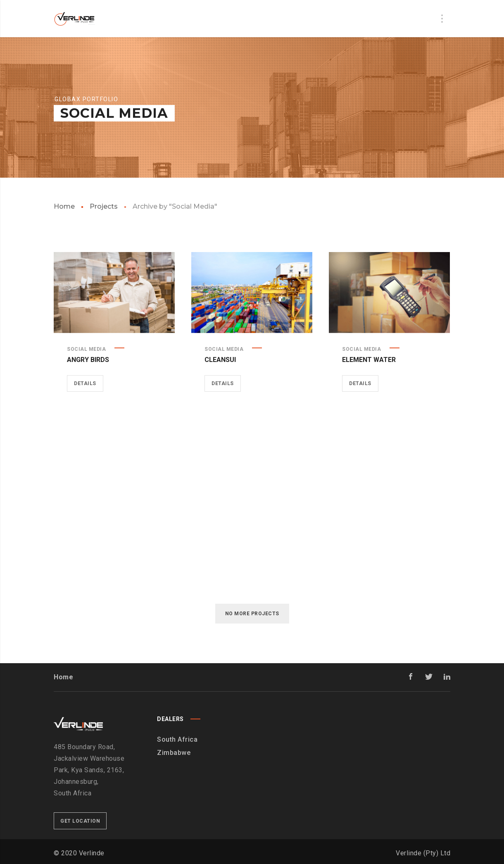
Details (85, 383)
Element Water (369, 360)
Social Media (86, 349)
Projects (104, 206)
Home (64, 206)
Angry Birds (88, 360)
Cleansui (220, 360)
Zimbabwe (174, 753)
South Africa (177, 739)
